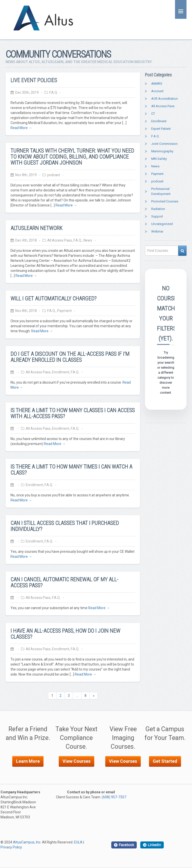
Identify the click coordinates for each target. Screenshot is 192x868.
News (88, 240)
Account (157, 91)
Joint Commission (164, 144)
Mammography (162, 151)
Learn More (28, 761)
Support (157, 216)
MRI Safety (159, 159)
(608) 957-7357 (114, 797)
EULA (78, 842)
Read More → (21, 128)
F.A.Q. (53, 92)
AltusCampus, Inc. (27, 842)
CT (153, 114)
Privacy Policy (11, 847)
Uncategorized (162, 224)
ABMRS (157, 84)
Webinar (157, 231)
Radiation (158, 209)
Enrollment (61, 372)
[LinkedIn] (152, 845)
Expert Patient (161, 129)
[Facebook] (124, 845)
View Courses (76, 761)
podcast (54, 175)
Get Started (165, 761)
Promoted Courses (165, 201)
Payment (64, 311)
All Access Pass (60, 240)
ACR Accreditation (164, 99)
